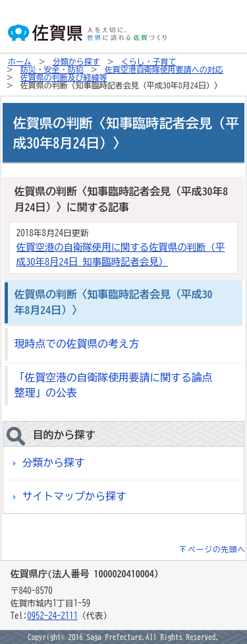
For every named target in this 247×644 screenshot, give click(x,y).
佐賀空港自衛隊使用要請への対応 (164, 69)
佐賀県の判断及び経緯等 (64, 77)
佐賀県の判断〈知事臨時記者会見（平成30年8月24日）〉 (114, 302)
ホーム (20, 61)
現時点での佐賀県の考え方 (77, 344)
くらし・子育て (149, 61)
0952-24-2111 (52, 616)
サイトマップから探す (74, 496)
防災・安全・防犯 (52, 69)
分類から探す (76, 61)
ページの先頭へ (217, 549)
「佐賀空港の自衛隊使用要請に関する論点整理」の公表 (114, 385)
